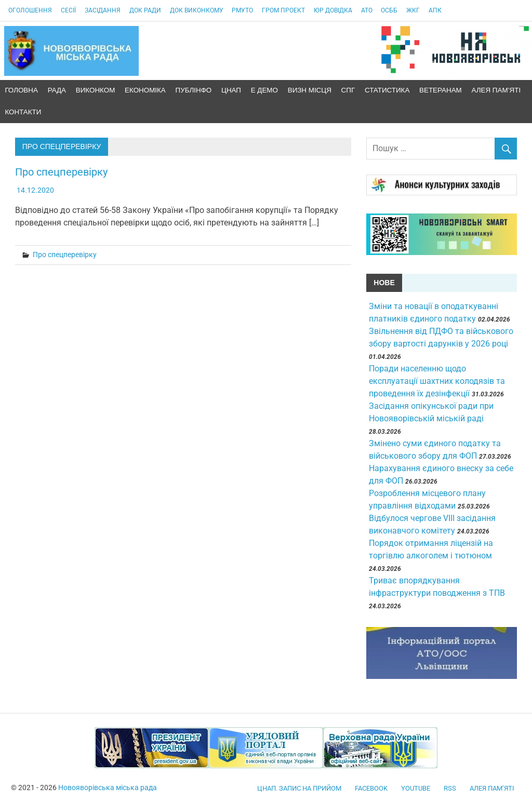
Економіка (145, 90)
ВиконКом (96, 90)
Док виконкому (197, 10)
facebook (371, 788)
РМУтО (242, 10)
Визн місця (310, 90)
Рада (57, 90)
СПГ (348, 90)
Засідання (103, 10)
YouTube (416, 788)
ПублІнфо (194, 90)
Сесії (68, 10)
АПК (435, 10)
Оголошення (30, 10)
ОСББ (389, 10)
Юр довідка (333, 10)
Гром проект (283, 10)
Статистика (387, 90)
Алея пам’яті (496, 90)
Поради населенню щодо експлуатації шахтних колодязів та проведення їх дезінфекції (437, 381)
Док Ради (145, 10)
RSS (450, 788)
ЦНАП (231, 90)
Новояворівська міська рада (108, 787)
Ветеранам (441, 90)
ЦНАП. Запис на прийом (299, 788)
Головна (21, 90)
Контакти (23, 112)
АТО (367, 10)
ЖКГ (413, 10)
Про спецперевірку (61, 172)
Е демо (264, 90)
